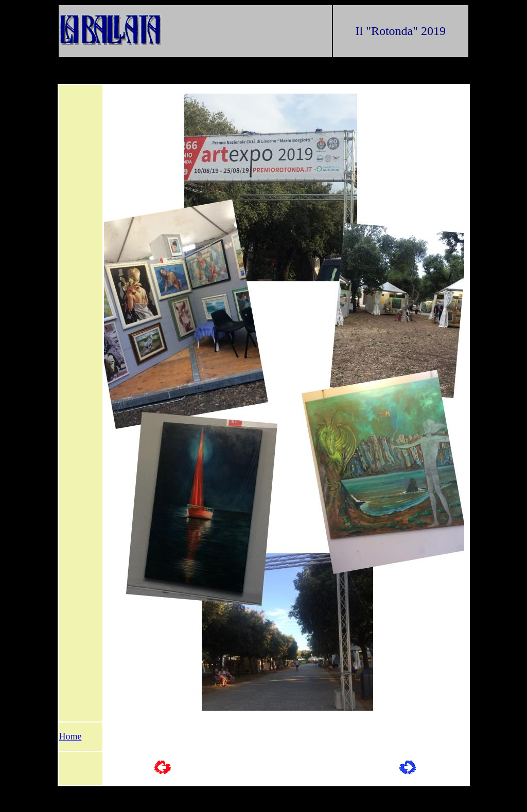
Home (71, 736)
